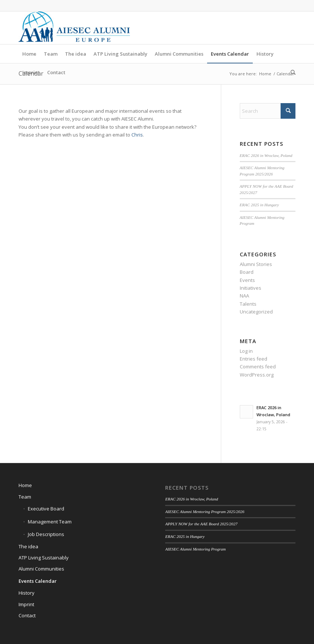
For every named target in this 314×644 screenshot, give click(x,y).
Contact (27, 615)
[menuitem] (29, 54)
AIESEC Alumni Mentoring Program (195, 549)
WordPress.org (257, 375)
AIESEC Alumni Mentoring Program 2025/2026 (205, 512)
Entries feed (254, 359)
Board (247, 272)
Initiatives (251, 288)
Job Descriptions (46, 534)
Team (25, 497)
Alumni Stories (256, 264)
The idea (28, 546)
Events (247, 280)
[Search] (291, 72)
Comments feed (258, 367)
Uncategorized (256, 312)
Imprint (26, 604)
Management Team (50, 522)
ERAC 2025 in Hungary (259, 205)
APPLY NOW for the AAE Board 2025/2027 (201, 524)
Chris (137, 135)
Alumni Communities (41, 569)
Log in (246, 351)
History (27, 593)
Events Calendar (38, 581)
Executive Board (46, 509)
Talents (248, 304)
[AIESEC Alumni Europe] (74, 28)
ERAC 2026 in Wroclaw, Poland (266, 155)
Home (25, 485)
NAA (244, 296)
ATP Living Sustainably (44, 558)
